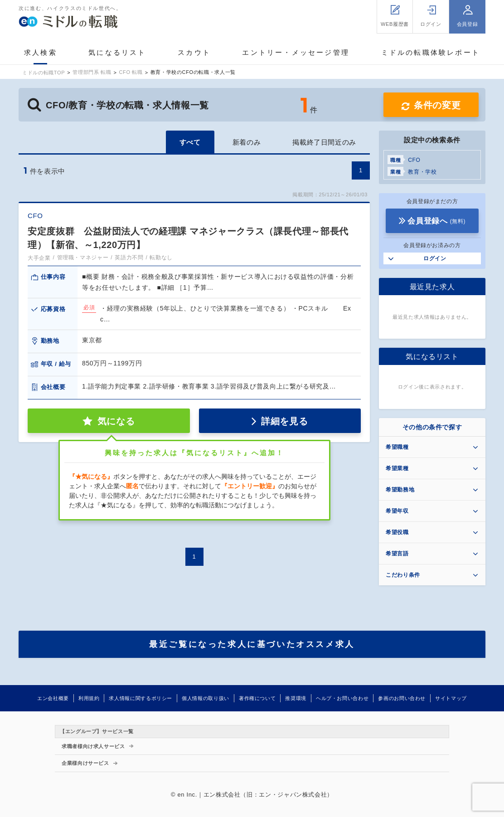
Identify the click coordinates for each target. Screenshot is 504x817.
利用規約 (89, 698)
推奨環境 (296, 698)
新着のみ (247, 142)
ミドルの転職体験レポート (431, 52)
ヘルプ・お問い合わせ (342, 698)
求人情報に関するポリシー (141, 698)
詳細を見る (284, 421)
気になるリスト (117, 52)
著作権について (257, 698)
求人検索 (41, 52)
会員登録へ (436, 221)
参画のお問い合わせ (402, 698)
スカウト (194, 52)
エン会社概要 (53, 698)
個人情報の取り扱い (206, 698)
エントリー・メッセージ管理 (296, 52)
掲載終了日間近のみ (324, 142)
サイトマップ (451, 698)
